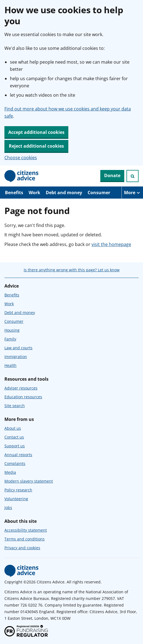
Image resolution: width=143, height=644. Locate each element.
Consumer (99, 193)
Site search (15, 406)
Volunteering (16, 499)
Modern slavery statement (29, 481)
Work (34, 193)
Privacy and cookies (22, 548)
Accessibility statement (26, 530)
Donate (112, 175)
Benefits (14, 193)
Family (10, 339)
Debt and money (64, 193)
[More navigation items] (132, 193)
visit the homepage (111, 244)
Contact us (14, 437)
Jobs (8, 508)
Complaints (15, 463)
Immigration (16, 357)
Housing (12, 330)
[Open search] (133, 176)
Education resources (23, 397)
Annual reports (18, 455)
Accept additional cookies (36, 132)
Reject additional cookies (36, 146)
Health (10, 365)
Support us (15, 446)
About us (13, 428)
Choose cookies (21, 158)
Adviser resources (21, 388)
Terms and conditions (25, 539)
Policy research (18, 490)
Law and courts (18, 348)
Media (10, 472)
